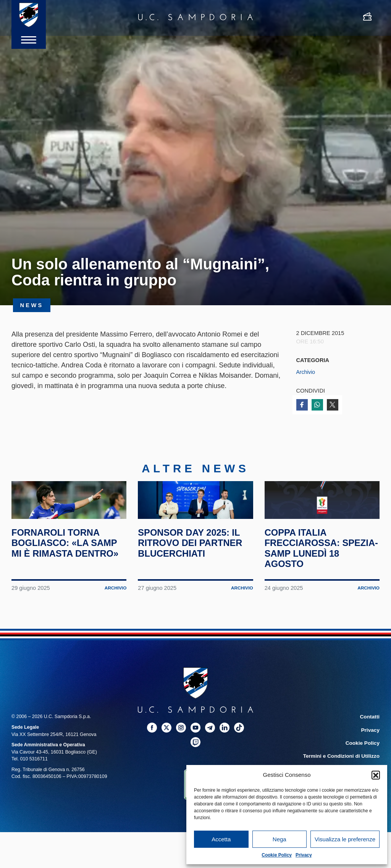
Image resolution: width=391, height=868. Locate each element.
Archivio (306, 372)
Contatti (371, 744)
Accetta (221, 839)
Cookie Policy (277, 855)
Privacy (304, 855)
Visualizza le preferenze (345, 839)
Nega (280, 839)
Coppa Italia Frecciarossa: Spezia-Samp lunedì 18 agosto (318, 575)
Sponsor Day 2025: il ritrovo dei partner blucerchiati (195, 569)
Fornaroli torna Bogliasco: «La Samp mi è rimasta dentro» (61, 575)
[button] (376, 775)
